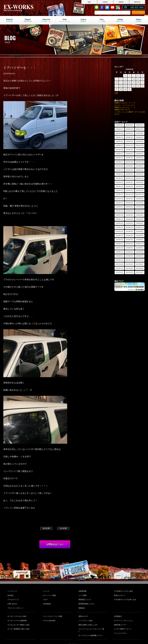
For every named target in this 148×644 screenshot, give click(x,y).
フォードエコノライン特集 (52, 613)
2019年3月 (129, 240)
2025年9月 (129, 133)
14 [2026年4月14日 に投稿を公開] (121, 83)
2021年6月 (129, 203)
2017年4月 (119, 272)
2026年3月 (129, 125)
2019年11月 (140, 227)
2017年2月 (140, 272)
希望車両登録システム (86, 602)
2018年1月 (119, 260)
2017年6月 (129, 268)
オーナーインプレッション (123, 617)
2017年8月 (140, 264)
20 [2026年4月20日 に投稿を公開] (117, 86)
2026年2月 (140, 125)
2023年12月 (129, 162)
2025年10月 (119, 133)
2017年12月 (129, 260)
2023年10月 (119, 166)
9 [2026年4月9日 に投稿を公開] (130, 79)
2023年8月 (140, 166)
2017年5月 (140, 268)
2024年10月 (119, 150)
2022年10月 (119, 182)
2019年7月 (119, 236)
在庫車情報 (82, 591)
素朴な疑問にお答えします (88, 620)
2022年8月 (140, 182)
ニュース (46, 591)
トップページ (12, 591)
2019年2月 (140, 240)
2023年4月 (119, 174)
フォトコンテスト (120, 627)
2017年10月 (119, 264)
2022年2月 (140, 190)
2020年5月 (140, 219)
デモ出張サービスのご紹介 (123, 591)
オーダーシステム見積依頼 (17, 617)
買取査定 (81, 605)
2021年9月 (129, 199)
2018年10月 (119, 248)
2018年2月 (140, 256)
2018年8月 (140, 248)
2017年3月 (129, 272)
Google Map (118, 7)
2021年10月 (119, 199)
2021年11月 (140, 195)
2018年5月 (140, 252)
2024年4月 (119, 158)
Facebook (102, 7)
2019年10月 (119, 231)
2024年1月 (119, 162)
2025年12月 (129, 129)
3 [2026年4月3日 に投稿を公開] (134, 76)
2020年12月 (129, 211)
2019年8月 (140, 231)
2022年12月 (129, 178)
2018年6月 (129, 252)
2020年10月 (119, 215)
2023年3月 (129, 174)
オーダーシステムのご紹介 (17, 613)
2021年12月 (129, 195)
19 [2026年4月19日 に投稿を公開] (142, 83)
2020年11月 (140, 211)
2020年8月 (140, 215)
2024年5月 (140, 154)
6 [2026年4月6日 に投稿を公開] (117, 79)
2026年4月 (119, 125)
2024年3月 (129, 158)
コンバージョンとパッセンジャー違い (92, 624)
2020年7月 (119, 219)
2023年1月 (119, 178)
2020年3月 (129, 223)
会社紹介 (10, 594)
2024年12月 (129, 145)
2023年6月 (129, 170)
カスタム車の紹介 (49, 617)
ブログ (45, 598)
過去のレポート (119, 594)
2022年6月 (129, 186)
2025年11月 (140, 129)
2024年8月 (140, 150)
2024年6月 (129, 154)
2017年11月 (140, 260)
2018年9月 (129, 248)
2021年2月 (140, 207)
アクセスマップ (13, 598)
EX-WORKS (24, 8)
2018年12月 (129, 244)
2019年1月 (119, 244)
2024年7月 (119, 154)
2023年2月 (140, 174)
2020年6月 (129, 219)
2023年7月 (119, 170)
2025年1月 (119, 145)
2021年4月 (119, 207)
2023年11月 (140, 162)
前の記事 (46, 528)
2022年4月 (119, 190)
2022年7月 (119, 186)
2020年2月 (140, 223)
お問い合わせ (12, 602)
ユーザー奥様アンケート (122, 624)
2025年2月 (140, 141)
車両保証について (85, 598)
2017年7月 (119, 268)
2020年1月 (119, 227)
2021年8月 (140, 199)
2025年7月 (119, 137)
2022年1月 (119, 195)
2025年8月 (140, 133)
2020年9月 (129, 215)
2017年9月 (129, 264)
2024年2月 (140, 158)
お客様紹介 (118, 613)
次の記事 (63, 528)
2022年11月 (140, 178)
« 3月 (116, 93)
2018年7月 (119, 252)
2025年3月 (129, 141)
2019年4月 (119, 240)
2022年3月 (129, 190)
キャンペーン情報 (49, 594)
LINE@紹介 (47, 602)
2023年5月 (140, 170)
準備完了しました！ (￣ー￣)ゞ (125, 103)
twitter (107, 7)
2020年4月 (119, 223)
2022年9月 (129, 182)
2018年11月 (140, 244)
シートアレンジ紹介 (85, 617)
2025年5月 (140, 137)
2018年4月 (119, 256)
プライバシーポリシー (15, 605)
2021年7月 (119, 203)
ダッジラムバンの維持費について (90, 627)
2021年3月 (129, 207)
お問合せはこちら (55, 544)
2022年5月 (140, 186)
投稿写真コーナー (120, 620)
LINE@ (97, 7)
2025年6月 (129, 137)
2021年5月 (140, 203)
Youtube (112, 7)
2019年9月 (129, 231)
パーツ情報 (82, 594)
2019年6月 (129, 236)
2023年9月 (129, 166)
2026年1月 (119, 129)
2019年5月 (140, 236)
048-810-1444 (137, 7)
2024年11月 (140, 145)
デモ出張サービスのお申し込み (125, 598)
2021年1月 (119, 211)
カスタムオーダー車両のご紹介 (18, 620)
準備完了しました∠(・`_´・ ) (125, 107)
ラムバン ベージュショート (125, 105)
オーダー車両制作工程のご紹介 (18, 624)
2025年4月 (119, 141)
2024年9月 (129, 150)
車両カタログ (83, 613)
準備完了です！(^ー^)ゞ (123, 110)
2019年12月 (129, 227)
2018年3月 (129, 256)
